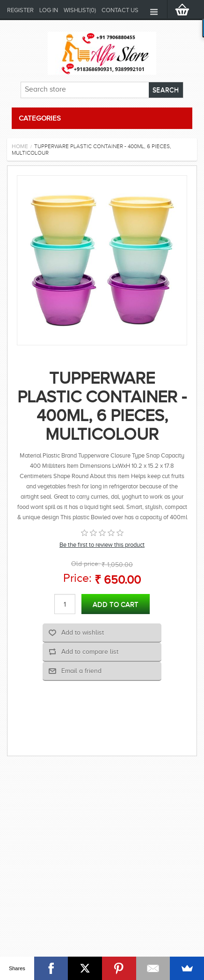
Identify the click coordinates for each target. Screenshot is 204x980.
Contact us (120, 10)
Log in (49, 10)
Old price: (85, 564)
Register (20, 10)
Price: (77, 578)
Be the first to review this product (102, 545)
